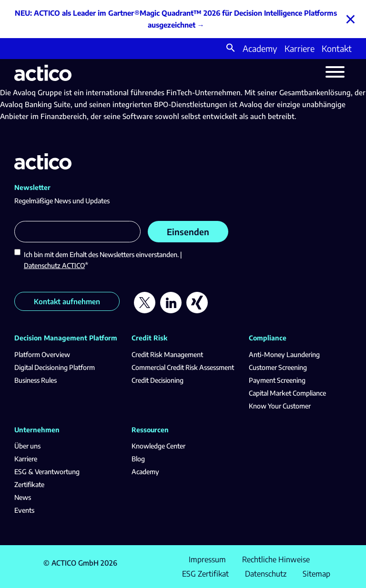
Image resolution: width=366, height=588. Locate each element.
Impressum (207, 559)
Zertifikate (29, 484)
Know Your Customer (280, 406)
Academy (260, 48)
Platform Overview (42, 354)
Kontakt (337, 48)
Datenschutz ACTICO (54, 265)
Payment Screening (277, 380)
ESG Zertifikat (205, 574)
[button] (231, 49)
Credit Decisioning (158, 380)
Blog (138, 459)
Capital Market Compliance (287, 393)
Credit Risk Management (167, 354)
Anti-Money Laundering (284, 354)
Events (24, 510)
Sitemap (316, 574)
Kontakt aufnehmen (67, 301)
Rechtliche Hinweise (276, 559)
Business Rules (36, 380)
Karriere (300, 48)
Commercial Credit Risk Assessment (183, 367)
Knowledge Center (158, 446)
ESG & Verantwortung (47, 472)
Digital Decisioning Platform (55, 367)
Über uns (27, 446)
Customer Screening (278, 367)
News (23, 497)
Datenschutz (266, 574)
